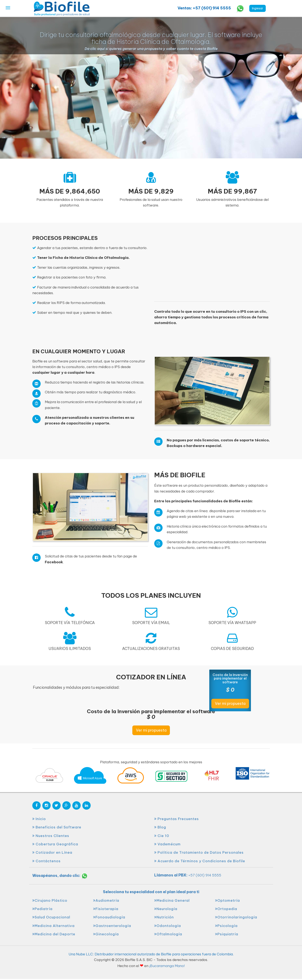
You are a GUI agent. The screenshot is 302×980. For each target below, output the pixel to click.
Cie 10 (162, 836)
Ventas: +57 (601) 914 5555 (205, 8)
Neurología (166, 909)
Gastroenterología (112, 926)
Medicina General (172, 900)
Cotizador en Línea (52, 852)
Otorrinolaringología (236, 917)
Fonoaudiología (109, 917)
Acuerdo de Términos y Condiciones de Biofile (200, 861)
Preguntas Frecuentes (177, 819)
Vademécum (167, 844)
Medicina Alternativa (53, 926)
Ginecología (106, 934)
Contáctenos (46, 861)
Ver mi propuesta (151, 730)
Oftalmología (168, 934)
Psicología (226, 926)
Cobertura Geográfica (55, 844)
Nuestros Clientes (51, 836)
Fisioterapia (106, 909)
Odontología (168, 926)
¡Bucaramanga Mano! (167, 966)
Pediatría (42, 909)
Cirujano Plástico (50, 900)
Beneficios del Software (57, 827)
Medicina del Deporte (54, 934)
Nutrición (164, 917)
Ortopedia (226, 909)
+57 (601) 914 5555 (205, 875)
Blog (160, 827)
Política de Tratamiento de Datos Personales (199, 852)
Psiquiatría (227, 934)
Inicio (39, 819)
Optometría (227, 900)
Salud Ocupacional (51, 917)
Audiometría (106, 900)
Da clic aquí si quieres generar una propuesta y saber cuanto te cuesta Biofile (151, 49)
